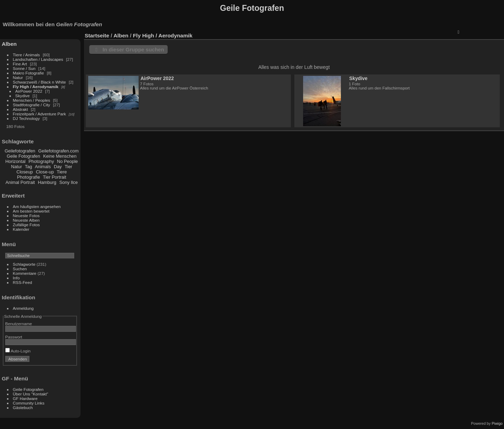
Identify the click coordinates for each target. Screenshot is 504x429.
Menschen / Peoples (32, 100)
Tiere (62, 172)
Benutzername (19, 324)
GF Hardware (25, 398)
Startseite (97, 35)
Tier (69, 167)
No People (68, 161)
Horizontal (15, 161)
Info (16, 278)
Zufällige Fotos (26, 225)
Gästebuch (23, 407)
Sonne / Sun (24, 68)
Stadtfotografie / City (32, 105)
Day (58, 167)
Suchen (20, 269)
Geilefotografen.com (58, 151)
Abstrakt (20, 109)
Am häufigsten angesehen (37, 206)
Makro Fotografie (29, 73)
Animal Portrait (20, 182)
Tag (29, 167)
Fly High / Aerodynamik (36, 87)
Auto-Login (18, 351)
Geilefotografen (20, 151)
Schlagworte (24, 264)
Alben (9, 44)
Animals (43, 167)
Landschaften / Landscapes (38, 59)
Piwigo (497, 423)
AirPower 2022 (29, 91)
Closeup (25, 172)
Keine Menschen (60, 156)
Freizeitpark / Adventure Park (40, 114)
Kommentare (25, 273)
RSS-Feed (23, 282)
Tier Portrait (55, 177)
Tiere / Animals (26, 55)
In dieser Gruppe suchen (133, 49)
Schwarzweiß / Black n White (40, 82)
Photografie (29, 177)
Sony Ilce (68, 182)
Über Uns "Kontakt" (31, 394)
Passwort (14, 337)
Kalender (21, 229)
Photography (41, 161)
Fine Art (21, 64)
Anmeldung (23, 308)
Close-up (45, 172)
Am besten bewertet (31, 211)
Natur (18, 77)
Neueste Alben (26, 220)
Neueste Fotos (26, 216)
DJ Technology (27, 118)
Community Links (29, 403)
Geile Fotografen (24, 156)
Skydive (23, 96)
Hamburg (48, 182)
